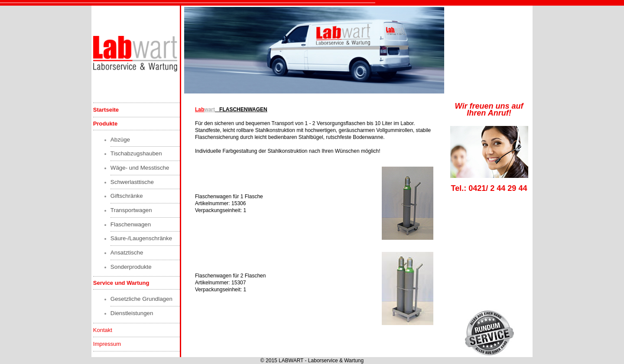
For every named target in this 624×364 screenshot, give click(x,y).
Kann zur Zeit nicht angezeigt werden (314, 50)
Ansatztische (127, 253)
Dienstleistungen (132, 313)
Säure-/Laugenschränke (141, 238)
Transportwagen (131, 210)
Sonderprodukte (131, 267)
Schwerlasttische (132, 182)
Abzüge (120, 140)
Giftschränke (127, 196)
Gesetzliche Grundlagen (141, 299)
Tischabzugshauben (136, 153)
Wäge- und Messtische (140, 168)
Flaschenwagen (131, 224)
